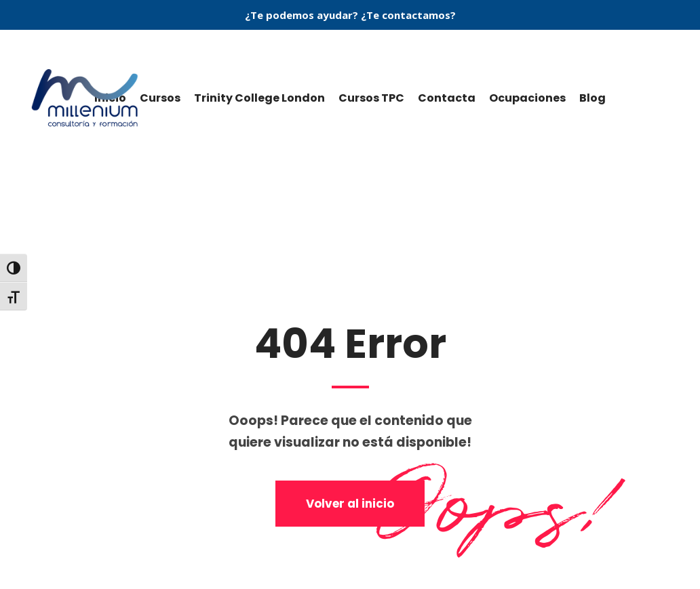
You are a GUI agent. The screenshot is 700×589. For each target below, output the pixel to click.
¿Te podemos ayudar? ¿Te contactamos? (350, 15)
